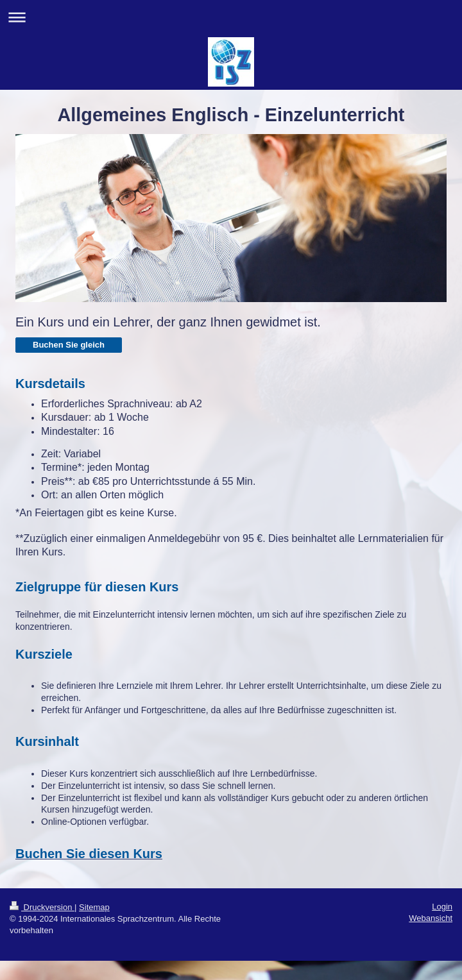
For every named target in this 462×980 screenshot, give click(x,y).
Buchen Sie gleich (69, 345)
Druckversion (42, 907)
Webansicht (431, 918)
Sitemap (94, 907)
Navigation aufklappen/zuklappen (231, 17)
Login (442, 907)
